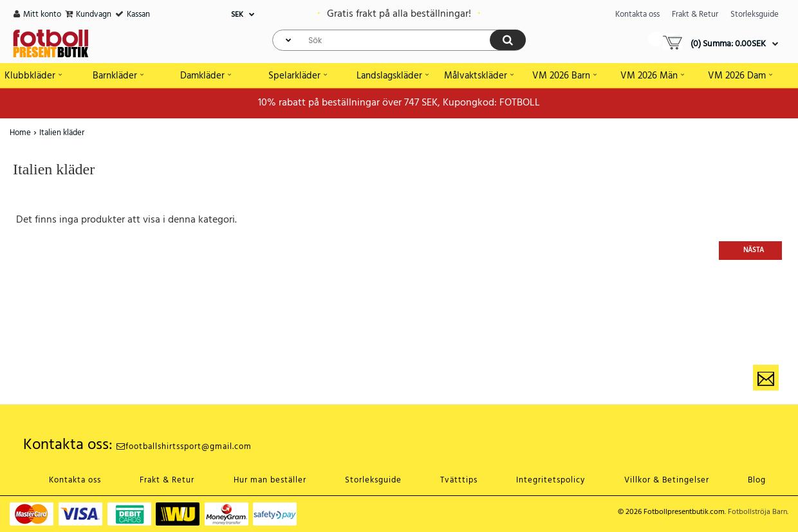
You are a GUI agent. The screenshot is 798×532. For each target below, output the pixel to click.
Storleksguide (755, 14)
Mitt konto (42, 14)
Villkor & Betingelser (667, 480)
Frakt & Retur (695, 14)
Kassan (138, 14)
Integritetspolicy (551, 480)
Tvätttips (459, 480)
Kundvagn (94, 14)
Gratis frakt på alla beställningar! (399, 14)
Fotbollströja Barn (757, 512)
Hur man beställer (270, 480)
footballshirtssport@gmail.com (184, 447)
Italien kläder (62, 133)
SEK (237, 15)
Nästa (754, 250)
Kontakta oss (637, 14)
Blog (757, 480)
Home (20, 133)
